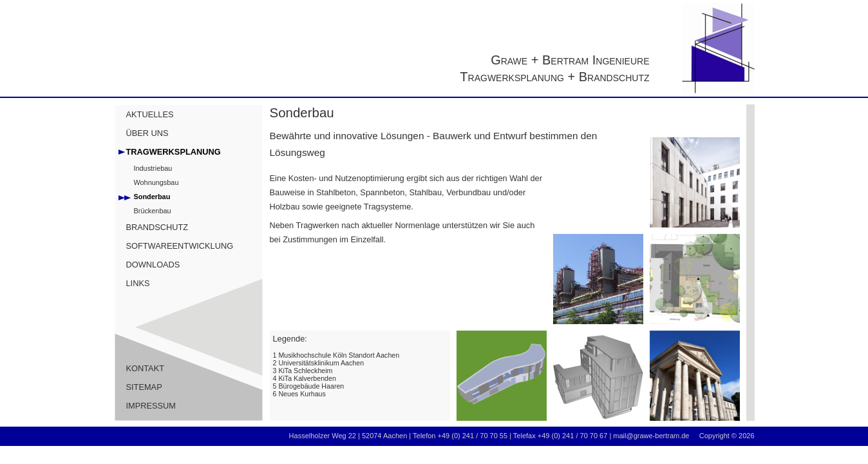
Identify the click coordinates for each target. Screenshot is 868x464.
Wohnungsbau (156, 182)
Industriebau (153, 168)
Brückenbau (153, 211)
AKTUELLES (150, 114)
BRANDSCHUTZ (157, 227)
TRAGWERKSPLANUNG (174, 152)
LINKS (138, 283)
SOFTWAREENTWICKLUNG (180, 246)
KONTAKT (146, 368)
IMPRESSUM (151, 406)
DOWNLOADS (153, 265)
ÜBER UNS (147, 133)
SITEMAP (144, 387)
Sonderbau (152, 197)
